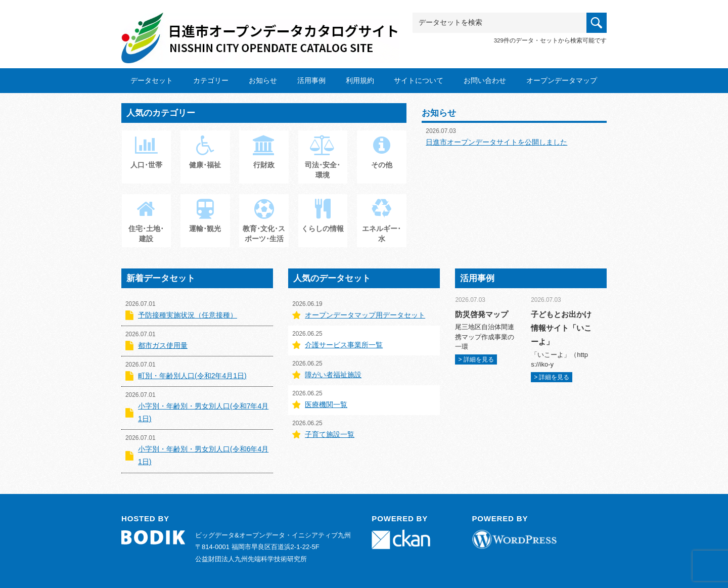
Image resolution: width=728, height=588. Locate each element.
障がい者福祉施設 (333, 375)
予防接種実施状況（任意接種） (188, 315)
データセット (152, 80)
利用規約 (360, 80)
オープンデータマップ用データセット (365, 315)
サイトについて (419, 80)
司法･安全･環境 (323, 162)
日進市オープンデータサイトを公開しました (496, 142)
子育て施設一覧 (330, 434)
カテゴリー (211, 80)
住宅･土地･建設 (146, 226)
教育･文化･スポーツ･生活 (264, 226)
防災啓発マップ (482, 314)
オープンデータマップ (562, 80)
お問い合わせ (485, 80)
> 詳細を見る (476, 359)
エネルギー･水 (381, 226)
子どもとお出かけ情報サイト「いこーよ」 (561, 328)
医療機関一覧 (326, 404)
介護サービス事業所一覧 (344, 345)
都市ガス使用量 (163, 345)
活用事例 (311, 80)
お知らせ (263, 80)
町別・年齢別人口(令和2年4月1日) (192, 376)
